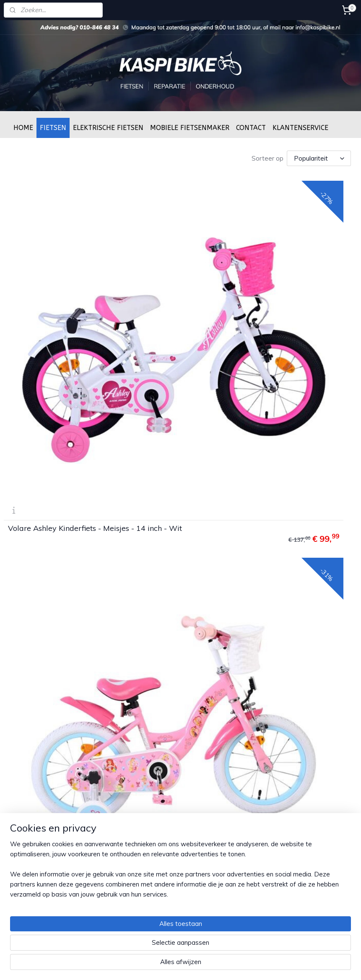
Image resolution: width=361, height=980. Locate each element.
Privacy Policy (143, 673)
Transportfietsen (267, 692)
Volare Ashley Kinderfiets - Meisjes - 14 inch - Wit (87, 357)
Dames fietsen (264, 655)
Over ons (136, 862)
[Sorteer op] (319, 158)
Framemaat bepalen (152, 844)
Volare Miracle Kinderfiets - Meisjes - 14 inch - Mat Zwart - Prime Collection (270, 567)
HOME (23, 128)
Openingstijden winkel (154, 853)
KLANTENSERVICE (300, 128)
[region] (125, 935)
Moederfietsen (264, 739)
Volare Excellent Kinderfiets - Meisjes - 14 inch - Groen (89, 567)
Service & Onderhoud (153, 834)
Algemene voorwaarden (157, 683)
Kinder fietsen (263, 673)
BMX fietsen (261, 683)
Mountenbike (262, 711)
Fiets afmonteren (148, 825)
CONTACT (251, 128)
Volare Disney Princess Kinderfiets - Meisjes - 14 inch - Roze (267, 357)
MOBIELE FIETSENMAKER (190, 128)
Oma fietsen (261, 702)
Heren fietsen (263, 664)
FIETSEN (53, 128)
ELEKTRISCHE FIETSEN (108, 128)
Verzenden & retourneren (159, 655)
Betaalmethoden (147, 664)
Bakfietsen (259, 720)
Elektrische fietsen (269, 730)
